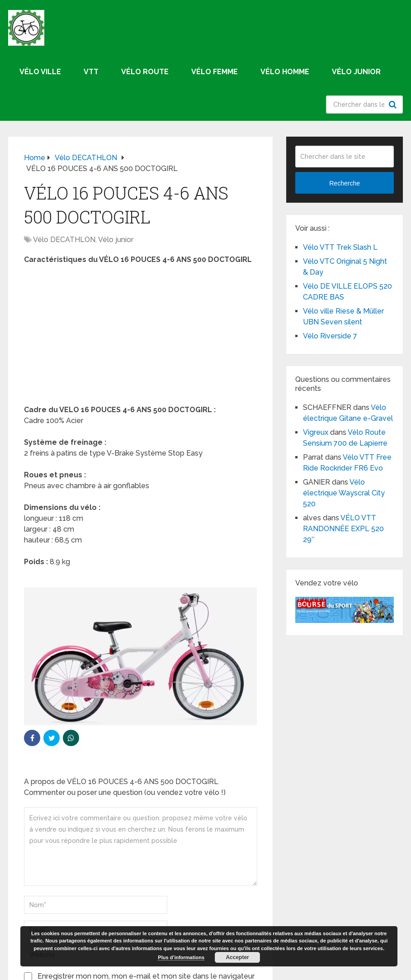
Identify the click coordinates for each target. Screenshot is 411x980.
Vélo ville (40, 72)
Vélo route (145, 72)
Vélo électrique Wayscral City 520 (344, 493)
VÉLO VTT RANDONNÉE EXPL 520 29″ (343, 529)
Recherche (394, 105)
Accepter (237, 957)
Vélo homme (285, 72)
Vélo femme (215, 72)
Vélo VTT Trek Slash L (340, 247)
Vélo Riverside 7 (330, 336)
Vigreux (316, 432)
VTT (91, 72)
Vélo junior (356, 72)
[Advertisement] (140, 338)
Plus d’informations (181, 957)
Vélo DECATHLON (64, 240)
